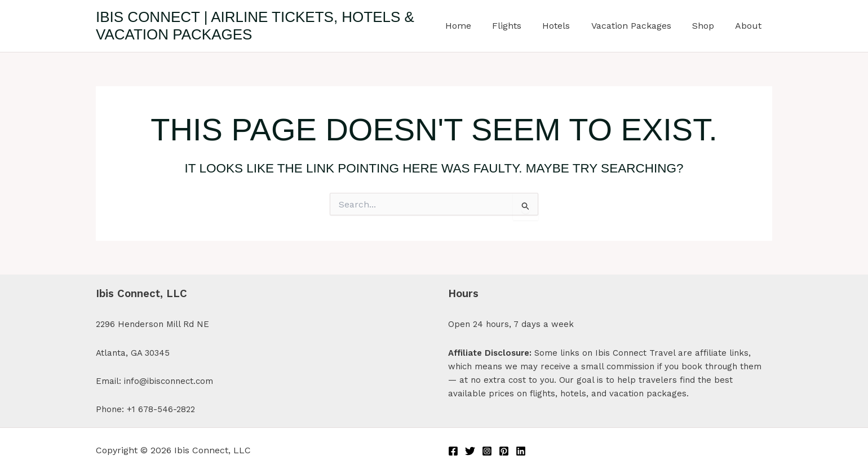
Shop (708, 26)
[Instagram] (487, 451)
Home (475, 26)
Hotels (567, 26)
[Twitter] (470, 451)
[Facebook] (453, 451)
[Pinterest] (504, 451)
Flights (520, 26)
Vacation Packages (639, 26)
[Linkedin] (521, 451)
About (750, 26)
